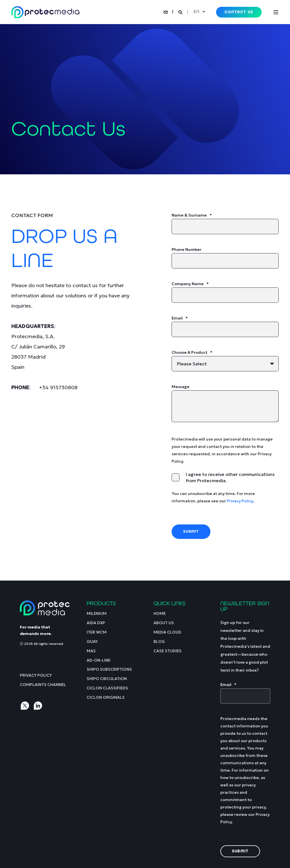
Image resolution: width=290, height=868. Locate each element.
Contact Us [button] (239, 12)
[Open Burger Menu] (276, 12)
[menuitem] (36, 675)
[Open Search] (181, 12)
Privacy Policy (240, 501)
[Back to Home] (45, 12)
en (196, 12)
